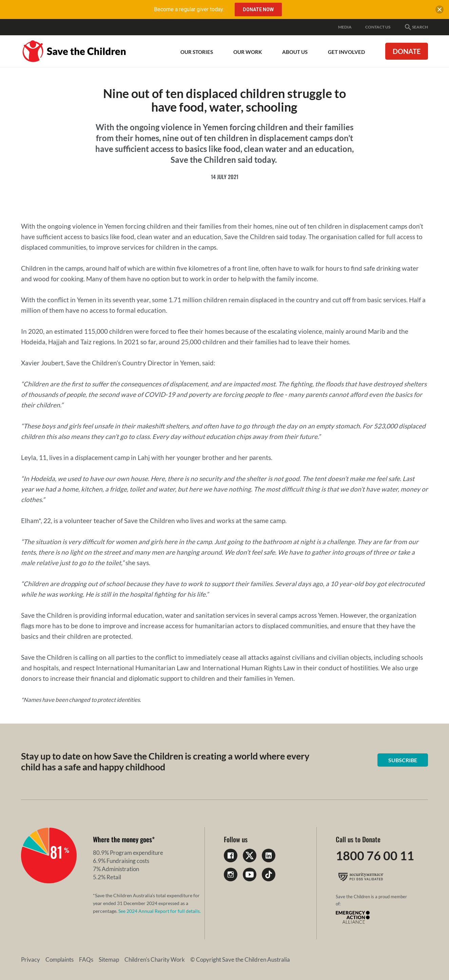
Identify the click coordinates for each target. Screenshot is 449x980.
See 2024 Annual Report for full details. (160, 911)
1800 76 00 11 (375, 856)
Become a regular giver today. (189, 9)
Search (416, 27)
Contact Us (378, 27)
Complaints (60, 959)
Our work (248, 52)
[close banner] (440, 11)
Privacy (31, 959)
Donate (407, 51)
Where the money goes (122, 839)
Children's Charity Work (155, 959)
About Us (295, 52)
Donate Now (258, 9)
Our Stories (197, 52)
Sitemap (109, 959)
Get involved (346, 52)
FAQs (86, 959)
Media (345, 27)
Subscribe (403, 760)
